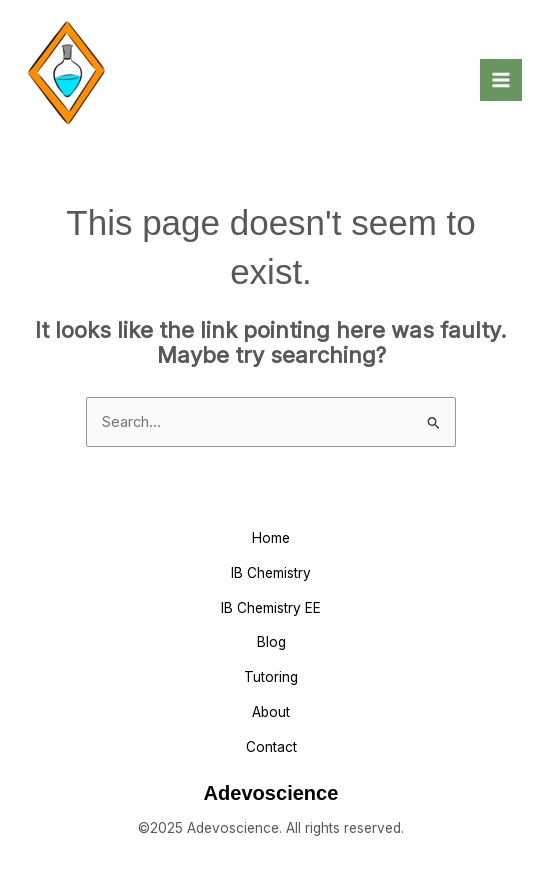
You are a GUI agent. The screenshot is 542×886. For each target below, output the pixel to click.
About (271, 712)
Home (271, 538)
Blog (271, 642)
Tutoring (271, 677)
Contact (271, 747)
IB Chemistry (271, 573)
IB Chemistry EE (271, 608)
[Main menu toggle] (501, 80)
